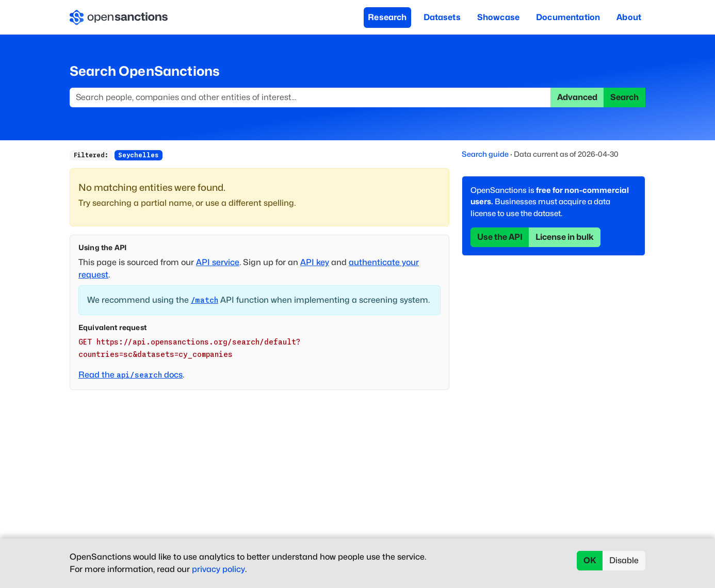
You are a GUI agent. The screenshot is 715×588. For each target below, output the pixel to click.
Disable (624, 560)
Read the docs (131, 375)
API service (218, 262)
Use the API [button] (500, 237)
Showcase (498, 17)
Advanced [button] (577, 97)
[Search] (310, 97)
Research (387, 17)
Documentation (568, 17)
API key (315, 262)
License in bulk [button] (565, 237)
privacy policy (218, 569)
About (629, 17)
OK (590, 560)
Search (624, 97)
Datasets (442, 17)
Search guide (485, 154)
